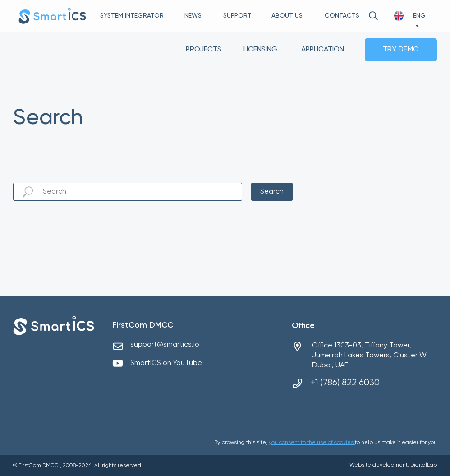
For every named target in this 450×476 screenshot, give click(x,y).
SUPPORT (237, 16)
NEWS (193, 16)
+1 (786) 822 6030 (345, 383)
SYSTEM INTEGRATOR (132, 16)
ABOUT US (287, 16)
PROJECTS (204, 50)
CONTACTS (342, 16)
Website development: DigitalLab (393, 465)
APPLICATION (323, 50)
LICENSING (260, 50)
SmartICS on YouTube (166, 363)
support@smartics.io (165, 345)
